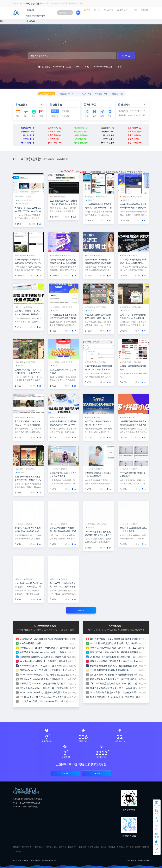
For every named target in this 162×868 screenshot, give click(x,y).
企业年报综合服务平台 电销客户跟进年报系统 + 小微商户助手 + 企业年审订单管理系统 (133, 207)
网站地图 (112, 847)
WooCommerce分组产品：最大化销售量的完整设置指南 (47, 674)
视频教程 (31, 21)
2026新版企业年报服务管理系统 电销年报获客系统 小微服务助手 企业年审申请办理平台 (63, 318)
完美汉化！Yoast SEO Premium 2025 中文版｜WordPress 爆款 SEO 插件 (28, 211)
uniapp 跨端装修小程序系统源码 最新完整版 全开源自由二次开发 (98, 207)
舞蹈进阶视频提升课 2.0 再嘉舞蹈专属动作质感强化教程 (117, 639)
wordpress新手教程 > (47, 626)
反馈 (157, 853)
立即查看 (65, 773)
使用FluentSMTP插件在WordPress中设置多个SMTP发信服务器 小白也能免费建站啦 (60, 697)
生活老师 (89, 255)
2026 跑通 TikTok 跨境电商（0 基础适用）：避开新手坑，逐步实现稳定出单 (28, 586)
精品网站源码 (101, 197)
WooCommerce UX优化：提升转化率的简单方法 (43, 692)
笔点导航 (63, 847)
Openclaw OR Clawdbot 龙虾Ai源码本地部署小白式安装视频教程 (51, 639)
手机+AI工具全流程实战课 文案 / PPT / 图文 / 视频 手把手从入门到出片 (63, 586)
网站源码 (31, 10)
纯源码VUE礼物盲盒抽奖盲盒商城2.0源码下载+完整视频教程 (63, 263)
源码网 (104, 847)
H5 (78, 67)
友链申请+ (18, 852)
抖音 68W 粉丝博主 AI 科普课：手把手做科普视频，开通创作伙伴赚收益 (63, 531)
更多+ (120, 67)
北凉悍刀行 (73, 847)
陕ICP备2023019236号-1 (138, 860)
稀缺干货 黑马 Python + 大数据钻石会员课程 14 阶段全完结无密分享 (53, 683)
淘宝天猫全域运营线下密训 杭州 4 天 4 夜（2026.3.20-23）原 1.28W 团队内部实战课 (98, 425)
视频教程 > (117, 626)
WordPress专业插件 (23, 197)
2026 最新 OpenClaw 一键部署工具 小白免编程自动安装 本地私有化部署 (63, 204)
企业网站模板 (94, 847)
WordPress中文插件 (24, 200)
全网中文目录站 (51, 847)
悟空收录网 (27, 847)
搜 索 (126, 56)
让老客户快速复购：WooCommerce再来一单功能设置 (46, 701)
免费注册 (144, 10)
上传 (157, 821)
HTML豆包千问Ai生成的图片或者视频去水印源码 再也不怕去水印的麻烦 (28, 263)
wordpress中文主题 (62, 67)
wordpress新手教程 (36, 16)
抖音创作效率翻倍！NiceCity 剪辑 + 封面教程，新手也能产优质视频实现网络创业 (28, 314)
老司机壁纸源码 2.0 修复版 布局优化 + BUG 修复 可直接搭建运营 (28, 425)
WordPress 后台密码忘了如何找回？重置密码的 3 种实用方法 (49, 657)
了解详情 (97, 773)
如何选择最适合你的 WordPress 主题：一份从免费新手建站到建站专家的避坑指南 (60, 652)
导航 (87, 67)
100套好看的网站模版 (30, 643)
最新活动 (126, 105)
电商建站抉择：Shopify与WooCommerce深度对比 (44, 648)
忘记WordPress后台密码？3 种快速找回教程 (41, 679)
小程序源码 (90, 197)
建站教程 (17, 847)
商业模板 (83, 847)
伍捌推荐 (23, 105)
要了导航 (130, 847)
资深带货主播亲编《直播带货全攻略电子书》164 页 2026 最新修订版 (63, 425)
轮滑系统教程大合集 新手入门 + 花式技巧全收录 (113, 679)
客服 (157, 845)
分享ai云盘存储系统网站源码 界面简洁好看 (107, 171)
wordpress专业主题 (103, 67)
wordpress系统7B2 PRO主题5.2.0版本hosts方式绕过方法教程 (50, 666)
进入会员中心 (65, 13)
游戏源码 (89, 307)
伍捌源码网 (35, 860)
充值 (157, 813)
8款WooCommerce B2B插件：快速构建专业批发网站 (46, 670)
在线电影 (146, 847)
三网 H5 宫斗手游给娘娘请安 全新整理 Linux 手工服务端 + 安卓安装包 (133, 318)
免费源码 (121, 847)
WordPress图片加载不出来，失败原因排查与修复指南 (46, 661)
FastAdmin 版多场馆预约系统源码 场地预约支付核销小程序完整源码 (98, 535)
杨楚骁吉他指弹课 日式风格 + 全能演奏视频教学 (113, 666)
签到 (157, 829)
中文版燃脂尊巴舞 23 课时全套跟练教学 (109, 670)
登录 (136, 10)
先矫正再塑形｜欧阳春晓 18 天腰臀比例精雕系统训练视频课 (98, 263)
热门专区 (92, 105)
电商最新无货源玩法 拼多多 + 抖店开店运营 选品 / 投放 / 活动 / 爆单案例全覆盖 (133, 425)
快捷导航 (57, 105)
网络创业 (124, 255)
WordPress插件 (34, 4)
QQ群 (157, 837)
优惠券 (138, 847)
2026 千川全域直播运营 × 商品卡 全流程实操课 (113, 692)
